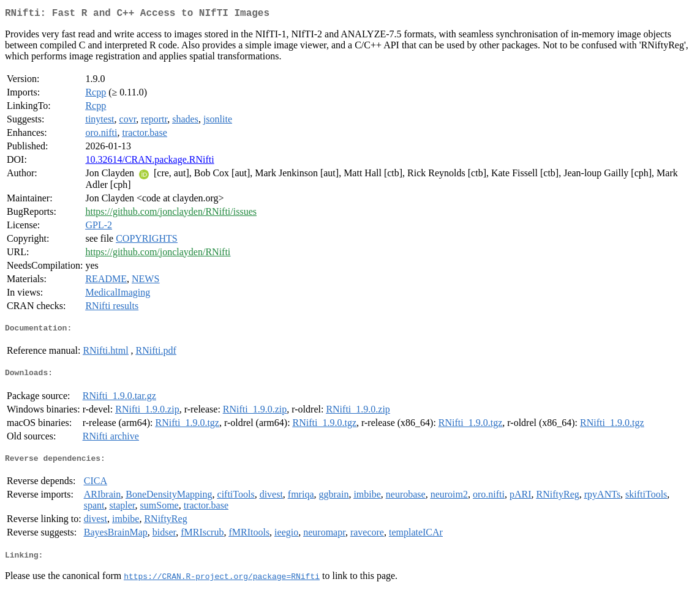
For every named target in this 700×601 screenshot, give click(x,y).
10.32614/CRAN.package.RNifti (149, 162)
